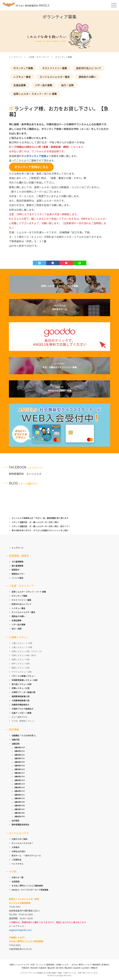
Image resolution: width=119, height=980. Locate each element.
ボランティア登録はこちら (31, 167)
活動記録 (16, 744)
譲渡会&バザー (18, 574)
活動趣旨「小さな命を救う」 (24, 735)
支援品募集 (20, 85)
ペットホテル (17, 864)
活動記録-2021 (20, 758)
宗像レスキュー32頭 (21, 688)
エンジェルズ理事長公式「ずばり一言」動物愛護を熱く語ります (40, 518)
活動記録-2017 (20, 773)
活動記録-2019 (20, 766)
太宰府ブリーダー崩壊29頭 (23, 692)
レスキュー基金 (22, 77)
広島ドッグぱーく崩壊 (21, 713)
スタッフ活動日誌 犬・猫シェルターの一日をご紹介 (35, 522)
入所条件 (16, 847)
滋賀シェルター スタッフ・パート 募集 (35, 94)
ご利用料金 (17, 860)
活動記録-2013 (20, 787)
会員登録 (16, 881)
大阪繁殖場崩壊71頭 (21, 700)
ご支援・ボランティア (38, 57)
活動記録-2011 (20, 795)
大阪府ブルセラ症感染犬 (22, 709)
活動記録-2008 (20, 806)
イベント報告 (17, 578)
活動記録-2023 (20, 751)
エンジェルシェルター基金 (55, 77)
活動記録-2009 (20, 802)
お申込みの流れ (18, 851)
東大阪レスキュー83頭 (21, 684)
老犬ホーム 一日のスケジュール (26, 855)
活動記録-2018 (20, 769)
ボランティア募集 (23, 68)
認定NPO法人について (89, 68)
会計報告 (16, 820)
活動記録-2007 (20, 809)
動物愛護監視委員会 (20, 824)
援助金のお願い (87, 77)
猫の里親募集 (17, 566)
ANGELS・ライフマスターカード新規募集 (30, 890)
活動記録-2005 (20, 816)
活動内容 (16, 739)
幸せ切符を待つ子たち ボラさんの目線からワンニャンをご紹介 (40, 530)
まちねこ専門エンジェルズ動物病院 (27, 886)
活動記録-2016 (20, 776)
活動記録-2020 (20, 762)
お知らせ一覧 (17, 877)
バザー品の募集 (44, 85)
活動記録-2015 (20, 780)
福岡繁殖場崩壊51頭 (21, 696)
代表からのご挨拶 (19, 839)
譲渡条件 (16, 570)
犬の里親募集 (17, 562)
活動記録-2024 (20, 747)
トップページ (17, 548)
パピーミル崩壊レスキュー (23, 676)
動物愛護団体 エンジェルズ (25, 474)
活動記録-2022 (20, 755)
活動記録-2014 (20, 784)
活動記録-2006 (20, 813)
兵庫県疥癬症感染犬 (20, 705)
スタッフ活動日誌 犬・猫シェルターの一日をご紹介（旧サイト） (41, 526)
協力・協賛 (67, 85)
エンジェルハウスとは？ (22, 843)
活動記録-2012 (20, 791)
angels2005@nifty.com (20, 930)
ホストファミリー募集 (55, 68)
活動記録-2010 (20, 798)
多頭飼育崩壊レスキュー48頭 (24, 680)
